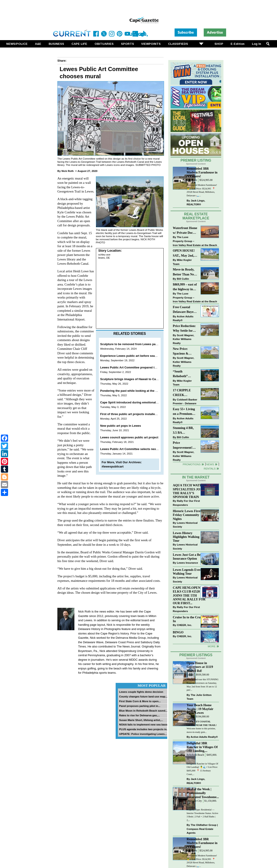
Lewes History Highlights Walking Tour (186, 537)
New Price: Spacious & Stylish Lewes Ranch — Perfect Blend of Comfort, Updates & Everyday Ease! (185, 352)
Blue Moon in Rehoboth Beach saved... (143, 711)
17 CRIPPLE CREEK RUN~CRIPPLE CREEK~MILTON (185, 393)
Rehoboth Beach (195, 755)
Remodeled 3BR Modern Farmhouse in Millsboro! (202, 172)
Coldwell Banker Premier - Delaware (185, 402)
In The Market (196, 477)
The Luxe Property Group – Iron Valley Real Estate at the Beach (195, 241)
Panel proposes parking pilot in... (140, 706)
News (210, 464)
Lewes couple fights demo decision (141, 692)
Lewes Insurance (187, 563)
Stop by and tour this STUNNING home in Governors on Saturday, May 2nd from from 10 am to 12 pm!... (203, 685)
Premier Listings (196, 655)
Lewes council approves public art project (129, 437)
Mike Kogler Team (182, 262)
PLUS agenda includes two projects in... (144, 729)
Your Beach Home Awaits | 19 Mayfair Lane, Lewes (200, 709)
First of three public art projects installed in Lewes (135, 414)
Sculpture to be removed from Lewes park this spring (137, 344)
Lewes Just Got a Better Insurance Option (189, 557)
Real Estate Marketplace (196, 216)
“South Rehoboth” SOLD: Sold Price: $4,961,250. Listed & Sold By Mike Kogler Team (185, 374)
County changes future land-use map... (143, 696)
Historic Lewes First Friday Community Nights (187, 515)
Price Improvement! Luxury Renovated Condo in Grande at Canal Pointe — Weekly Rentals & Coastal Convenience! (185, 445)
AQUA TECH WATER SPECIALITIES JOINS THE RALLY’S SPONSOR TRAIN (189, 491)
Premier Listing (196, 160)
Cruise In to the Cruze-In (189, 619)
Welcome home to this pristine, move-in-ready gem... (202, 727)
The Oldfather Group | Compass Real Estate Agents (202, 829)
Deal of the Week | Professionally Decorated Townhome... (203, 793)
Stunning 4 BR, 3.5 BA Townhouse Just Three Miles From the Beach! (185, 431)
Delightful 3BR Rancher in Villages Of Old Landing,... (202, 747)
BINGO (178, 632)
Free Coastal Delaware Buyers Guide (184, 310)
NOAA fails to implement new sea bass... (144, 724)
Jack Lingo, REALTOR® (196, 202)
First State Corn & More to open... (140, 701)
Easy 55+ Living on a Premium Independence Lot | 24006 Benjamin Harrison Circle (185, 412)
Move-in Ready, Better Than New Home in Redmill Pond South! (184, 272)
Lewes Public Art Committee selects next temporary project (141, 449)
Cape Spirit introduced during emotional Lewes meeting (139, 402)
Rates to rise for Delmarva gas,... (139, 715)
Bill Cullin (183, 279)
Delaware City (194, 801)
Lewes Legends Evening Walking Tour (189, 572)
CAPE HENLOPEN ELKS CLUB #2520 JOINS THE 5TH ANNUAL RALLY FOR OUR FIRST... (189, 595)
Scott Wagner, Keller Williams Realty (184, 339)
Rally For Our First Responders (186, 503)
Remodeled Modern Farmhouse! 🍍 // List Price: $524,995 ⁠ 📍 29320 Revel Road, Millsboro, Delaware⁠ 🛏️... (202, 190)
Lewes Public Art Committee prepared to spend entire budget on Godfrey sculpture (158, 367)
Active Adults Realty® (183, 318)
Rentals (210, 469)
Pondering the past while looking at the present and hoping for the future (151, 391)
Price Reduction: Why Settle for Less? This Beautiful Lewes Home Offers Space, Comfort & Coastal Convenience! (185, 329)
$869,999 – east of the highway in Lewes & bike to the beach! (185, 287)
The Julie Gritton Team (199, 697)
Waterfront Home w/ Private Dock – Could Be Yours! (185, 231)
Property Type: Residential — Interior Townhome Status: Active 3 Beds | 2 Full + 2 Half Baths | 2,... (202, 815)
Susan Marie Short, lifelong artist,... (141, 720)
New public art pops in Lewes (121, 426)
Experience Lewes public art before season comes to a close (142, 356)
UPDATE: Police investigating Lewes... (143, 734)
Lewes (190, 675)
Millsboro (192, 180)
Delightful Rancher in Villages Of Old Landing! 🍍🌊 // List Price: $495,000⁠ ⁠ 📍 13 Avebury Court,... (202, 769)
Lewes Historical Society (185, 525)
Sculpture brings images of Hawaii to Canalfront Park (137, 379)
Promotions (192, 464)
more (212, 646)
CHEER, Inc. (184, 625)
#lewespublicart (113, 466)
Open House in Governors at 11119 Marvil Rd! (200, 667)
